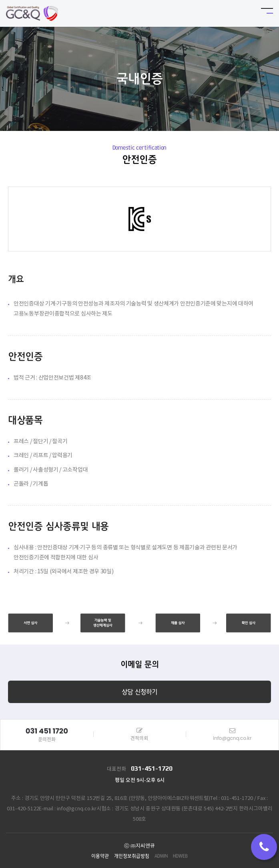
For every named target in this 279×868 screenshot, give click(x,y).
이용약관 (100, 856)
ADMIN (161, 856)
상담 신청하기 (139, 692)
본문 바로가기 (0, 0)
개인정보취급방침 (132, 856)
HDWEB (180, 856)
